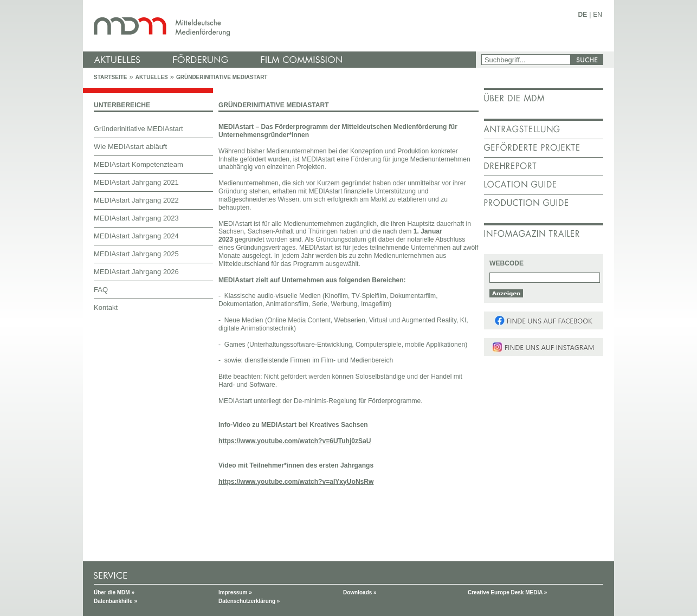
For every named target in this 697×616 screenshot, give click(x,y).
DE (583, 15)
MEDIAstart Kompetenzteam (138, 164)
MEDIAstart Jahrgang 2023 (136, 218)
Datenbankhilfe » (115, 601)
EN (598, 15)
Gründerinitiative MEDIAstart (222, 77)
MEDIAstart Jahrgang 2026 (136, 272)
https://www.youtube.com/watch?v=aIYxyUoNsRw (296, 482)
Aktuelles (152, 77)
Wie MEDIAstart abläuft (130, 147)
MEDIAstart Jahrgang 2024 (136, 236)
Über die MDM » (114, 592)
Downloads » (360, 592)
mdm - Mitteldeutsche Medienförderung (281, 26)
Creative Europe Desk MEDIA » (507, 592)
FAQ (101, 290)
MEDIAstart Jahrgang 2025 (136, 254)
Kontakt (106, 307)
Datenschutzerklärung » (249, 601)
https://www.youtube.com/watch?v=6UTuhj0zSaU (295, 441)
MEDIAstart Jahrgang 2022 (136, 200)
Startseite (110, 77)
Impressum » (235, 592)
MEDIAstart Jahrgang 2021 (136, 182)
